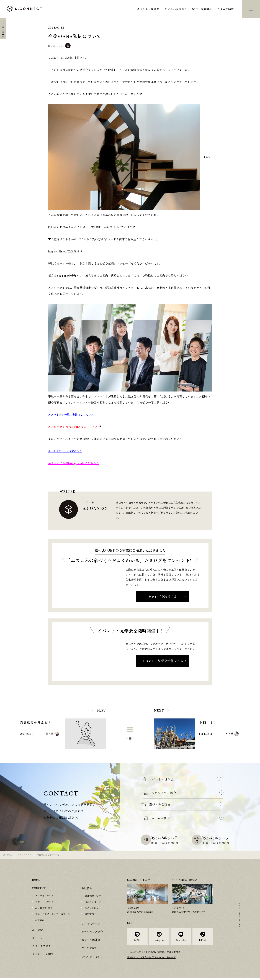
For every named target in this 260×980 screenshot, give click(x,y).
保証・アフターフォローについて (53, 914)
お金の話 (40, 920)
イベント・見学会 (148, 9)
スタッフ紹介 (92, 908)
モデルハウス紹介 (176, 9)
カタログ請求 (226, 9)
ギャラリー (39, 938)
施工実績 (37, 930)
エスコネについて (45, 896)
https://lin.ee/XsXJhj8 (64, 251)
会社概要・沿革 (93, 896)
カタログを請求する (163, 597)
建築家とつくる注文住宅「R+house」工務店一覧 (153, 960)
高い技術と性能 (43, 908)
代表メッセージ (93, 902)
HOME (9, 855)
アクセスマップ (91, 924)
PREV (101, 711)
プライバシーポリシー (93, 957)
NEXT (159, 710)
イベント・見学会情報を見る (163, 661)
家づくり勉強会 (202, 9)
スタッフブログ (25, 855)
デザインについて (45, 902)
